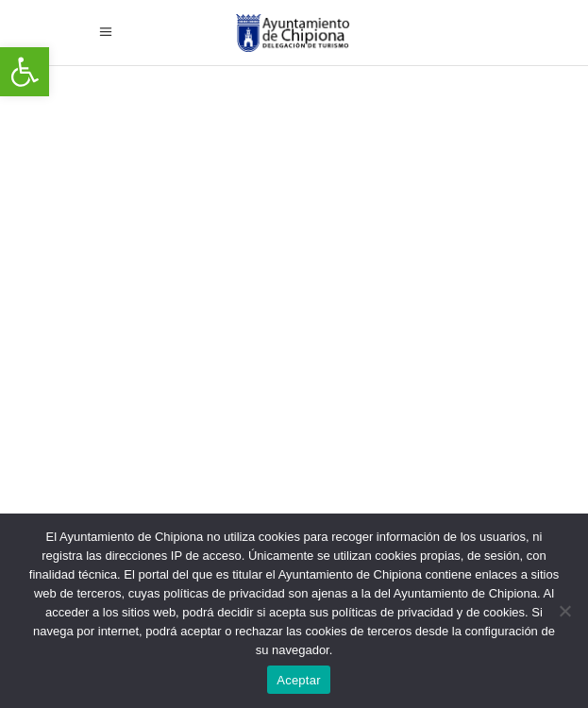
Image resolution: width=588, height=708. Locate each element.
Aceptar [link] (299, 680)
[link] (25, 72)
